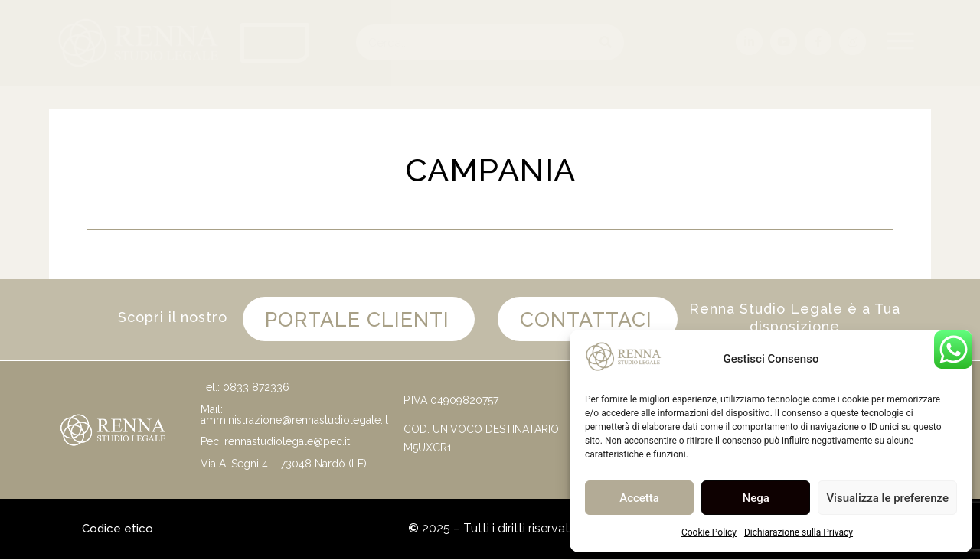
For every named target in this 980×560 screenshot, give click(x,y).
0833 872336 (256, 388)
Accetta (639, 498)
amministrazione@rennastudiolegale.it (294, 420)
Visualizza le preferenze (887, 498)
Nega (756, 498)
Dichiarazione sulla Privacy (799, 532)
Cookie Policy (709, 532)
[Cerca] (606, 42)
